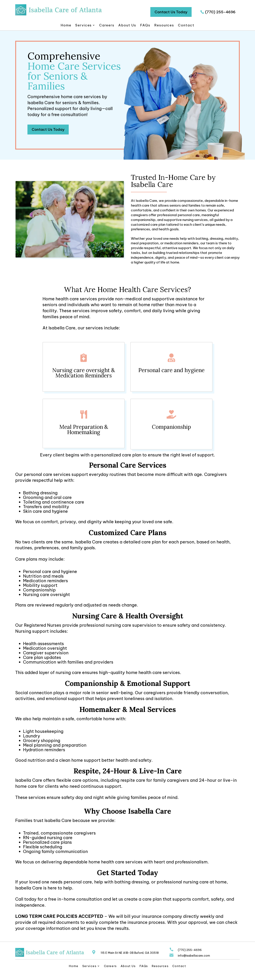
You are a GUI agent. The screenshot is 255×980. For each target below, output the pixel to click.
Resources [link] (164, 26)
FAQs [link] (145, 26)
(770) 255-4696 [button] (220, 12)
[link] (59, 14)
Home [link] (66, 26)
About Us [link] (127, 26)
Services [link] (83, 26)
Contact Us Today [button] (171, 12)
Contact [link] (186, 26)
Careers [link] (107, 26)
